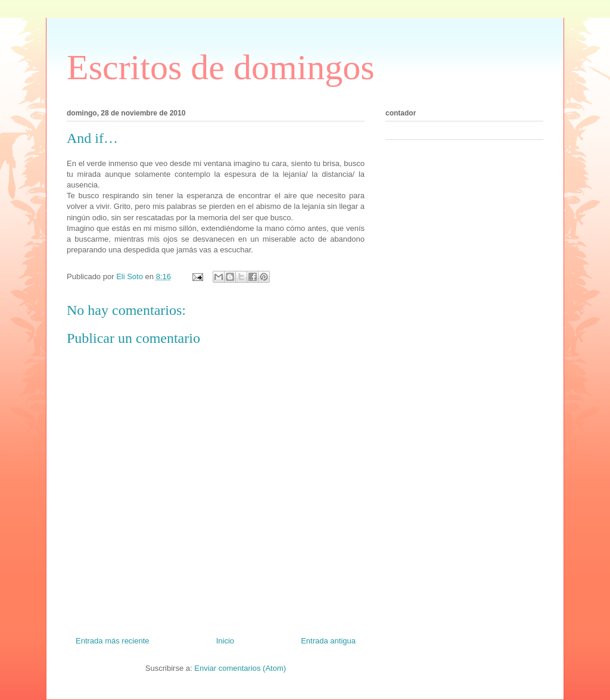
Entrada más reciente (113, 641)
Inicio (225, 641)
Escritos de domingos (221, 67)
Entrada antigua (328, 641)
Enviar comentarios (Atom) (240, 668)
